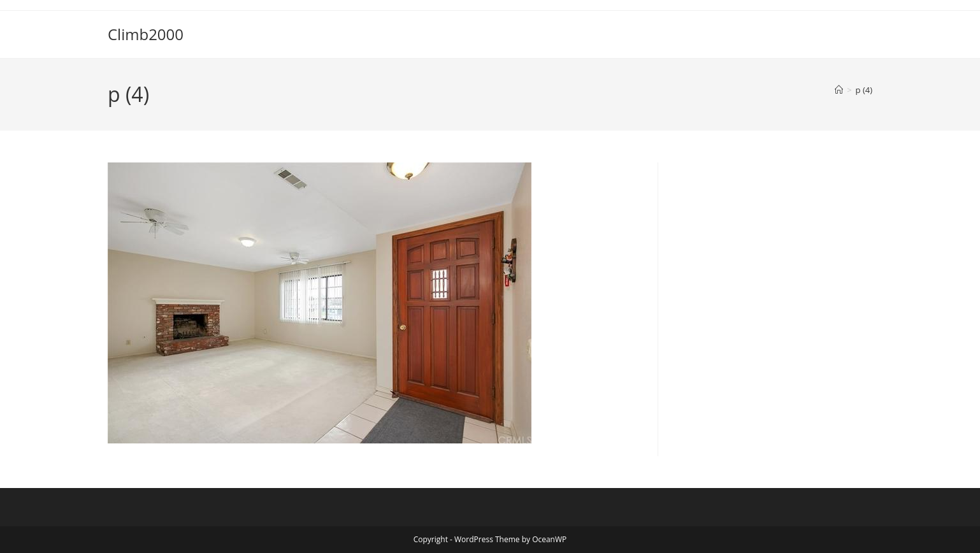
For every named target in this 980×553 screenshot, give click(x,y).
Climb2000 (146, 34)
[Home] (839, 90)
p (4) (864, 90)
